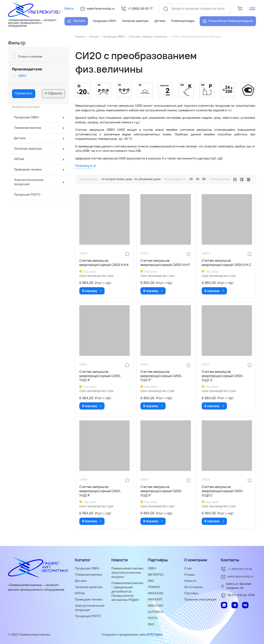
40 (197, 179)
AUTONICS (156, 612)
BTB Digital (155, 635)
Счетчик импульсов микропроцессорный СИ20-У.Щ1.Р (161, 376)
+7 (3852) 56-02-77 (137, 9)
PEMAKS (154, 587)
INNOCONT (156, 606)
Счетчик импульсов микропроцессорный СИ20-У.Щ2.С (223, 491)
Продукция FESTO (27, 195)
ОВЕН (22, 76)
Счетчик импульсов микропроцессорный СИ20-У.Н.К (104, 263)
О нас (188, 569)
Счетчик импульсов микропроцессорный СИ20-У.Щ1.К (100, 376)
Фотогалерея (193, 587)
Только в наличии (30, 57)
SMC (151, 625)
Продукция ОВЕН (26, 118)
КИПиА (19, 159)
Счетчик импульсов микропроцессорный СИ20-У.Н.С (227, 263)
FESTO (153, 618)
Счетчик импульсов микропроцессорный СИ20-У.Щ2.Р (161, 491)
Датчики (20, 138)
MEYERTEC (156, 575)
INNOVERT (155, 600)
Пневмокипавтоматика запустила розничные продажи (127, 573)
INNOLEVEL (156, 593)
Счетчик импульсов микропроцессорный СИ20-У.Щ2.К (100, 491)
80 (204, 179)
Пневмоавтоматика (28, 128)
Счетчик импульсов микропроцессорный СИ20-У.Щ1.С (223, 376)
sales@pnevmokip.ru (97, 9)
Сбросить (53, 94)
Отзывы (190, 575)
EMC (151, 581)
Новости (190, 581)
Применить (24, 94)
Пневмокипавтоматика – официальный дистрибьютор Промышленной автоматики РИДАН (127, 592)
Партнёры (191, 593)
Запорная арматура (28, 149)
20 (191, 179)
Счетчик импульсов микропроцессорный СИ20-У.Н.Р (165, 263)
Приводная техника (28, 170)
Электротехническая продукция (29, 182)
